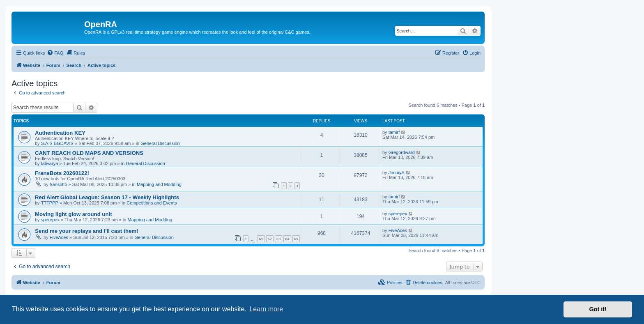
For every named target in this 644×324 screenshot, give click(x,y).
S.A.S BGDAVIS (57, 143)
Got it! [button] (598, 309)
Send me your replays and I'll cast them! (87, 231)
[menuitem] (55, 53)
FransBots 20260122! (62, 173)
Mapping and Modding (159, 184)
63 (278, 239)
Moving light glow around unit (74, 214)
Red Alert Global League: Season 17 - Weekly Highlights (107, 197)
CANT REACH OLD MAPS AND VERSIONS (89, 153)
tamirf (394, 132)
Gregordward (402, 152)
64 (287, 239)
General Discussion (160, 143)
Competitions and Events (152, 203)
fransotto (59, 184)
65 (296, 239)
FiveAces (59, 237)
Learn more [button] (266, 309)
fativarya (50, 163)
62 (270, 239)
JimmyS (397, 172)
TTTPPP (50, 203)
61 (261, 239)
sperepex (50, 220)
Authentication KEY (60, 133)
